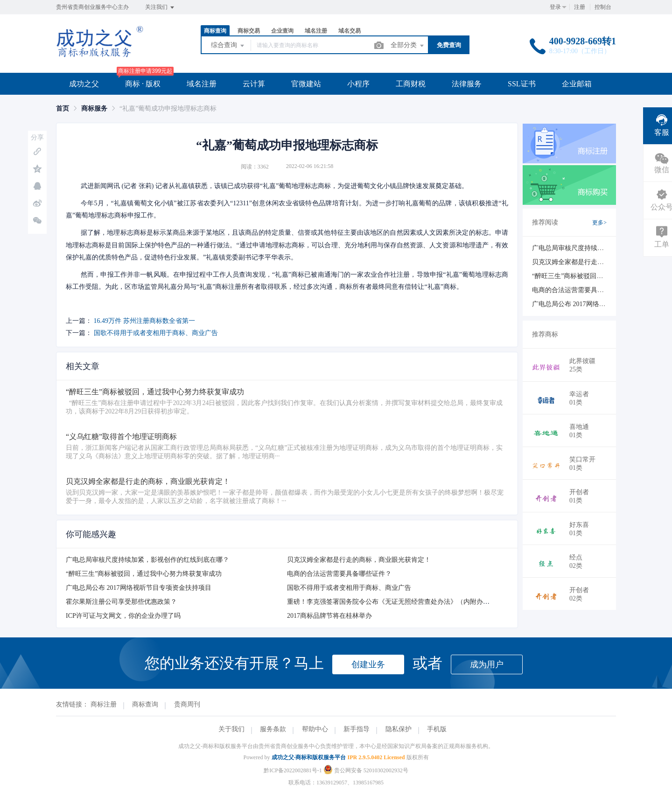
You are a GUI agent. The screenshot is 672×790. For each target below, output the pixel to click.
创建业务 (368, 664)
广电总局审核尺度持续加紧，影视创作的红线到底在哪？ (147, 560)
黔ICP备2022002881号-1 (293, 770)
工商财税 (411, 84)
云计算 (254, 84)
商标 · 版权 (143, 84)
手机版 (437, 729)
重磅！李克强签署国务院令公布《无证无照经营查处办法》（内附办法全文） (398, 602)
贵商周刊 (187, 704)
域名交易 (350, 31)
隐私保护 (399, 729)
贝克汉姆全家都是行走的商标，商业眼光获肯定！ (359, 560)
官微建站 (306, 84)
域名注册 (316, 31)
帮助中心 (315, 729)
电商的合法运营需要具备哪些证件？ (339, 574)
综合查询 (228, 46)
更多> (599, 223)
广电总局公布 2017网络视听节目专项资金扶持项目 (139, 588)
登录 (555, 7)
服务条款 (273, 729)
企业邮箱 (577, 84)
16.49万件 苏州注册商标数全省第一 (144, 321)
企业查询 (282, 31)
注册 (580, 7)
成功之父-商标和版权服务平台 (309, 757)
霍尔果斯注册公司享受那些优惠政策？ (121, 602)
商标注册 (104, 704)
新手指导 (357, 729)
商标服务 (94, 108)
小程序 (358, 84)
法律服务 (467, 84)
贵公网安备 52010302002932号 (366, 770)
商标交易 (249, 31)
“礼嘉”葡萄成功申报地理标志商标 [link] (168, 108)
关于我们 (231, 729)
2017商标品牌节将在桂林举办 (329, 616)
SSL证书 (522, 84)
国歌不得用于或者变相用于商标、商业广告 (156, 333)
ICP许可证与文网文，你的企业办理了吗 (123, 616)
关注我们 (160, 7)
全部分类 (408, 46)
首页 (63, 108)
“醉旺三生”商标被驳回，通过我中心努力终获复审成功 (144, 574)
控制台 (603, 7)
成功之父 (84, 84)
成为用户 (487, 664)
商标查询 (215, 31)
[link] (63, 108)
